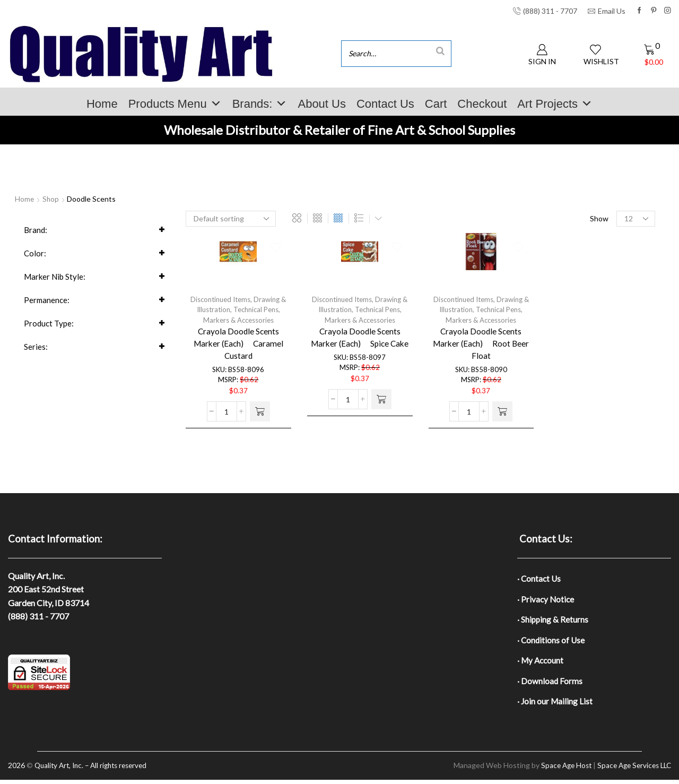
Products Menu (175, 104)
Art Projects (555, 104)
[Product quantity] (227, 418)
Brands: (260, 104)
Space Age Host (559, 770)
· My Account (541, 663)
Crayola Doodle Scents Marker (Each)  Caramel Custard (238, 347)
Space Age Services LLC (632, 770)
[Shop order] (231, 219)
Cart (436, 104)
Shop (51, 199)
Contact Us (385, 104)
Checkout (482, 104)
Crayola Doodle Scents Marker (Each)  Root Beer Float (481, 347)
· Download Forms (550, 684)
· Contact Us (540, 579)
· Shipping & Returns (553, 621)
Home (102, 104)
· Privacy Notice (546, 600)
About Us (322, 104)
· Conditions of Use (552, 642)
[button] (260, 418)
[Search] (440, 51)
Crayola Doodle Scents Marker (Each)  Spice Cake (360, 341)
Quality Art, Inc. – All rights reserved (95, 770)
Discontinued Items (220, 300)
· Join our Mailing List (555, 705)
